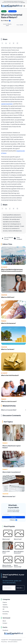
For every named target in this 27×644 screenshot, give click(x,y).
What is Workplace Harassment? (19, 552)
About (4, 621)
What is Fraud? (18, 539)
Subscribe (13, 517)
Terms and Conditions (13, 642)
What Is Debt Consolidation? (12, 472)
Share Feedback (18, 238)
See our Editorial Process (7, 238)
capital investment (7, 104)
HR (3, 609)
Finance (4, 321)
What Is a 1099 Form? (8, 297)
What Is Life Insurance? (9, 323)
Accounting (6, 611)
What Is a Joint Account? (9, 401)
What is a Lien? (6, 539)
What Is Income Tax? (9, 496)
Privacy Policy (4, 642)
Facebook (5, 630)
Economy (4, 267)
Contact (5, 623)
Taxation (4, 295)
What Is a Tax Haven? (8, 349)
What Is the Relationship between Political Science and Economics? (12, 270)
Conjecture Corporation (16, 640)
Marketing (5, 607)
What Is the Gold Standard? (10, 375)
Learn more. (23, 2)
